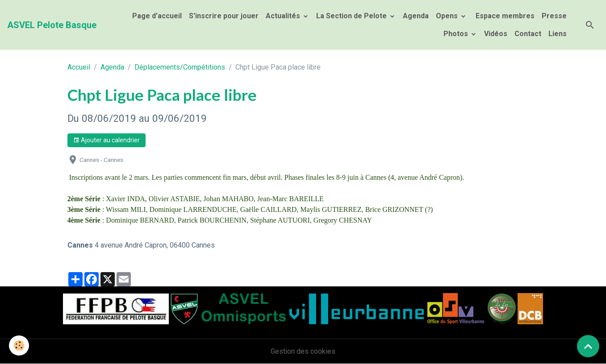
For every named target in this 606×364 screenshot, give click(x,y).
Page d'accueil (157, 16)
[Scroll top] (588, 346)
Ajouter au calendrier (107, 141)
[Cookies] (19, 345)
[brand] (52, 25)
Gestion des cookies (303, 351)
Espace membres (504, 16)
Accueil (79, 67)
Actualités (284, 16)
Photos (457, 34)
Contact (528, 34)
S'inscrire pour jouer (224, 16)
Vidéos (496, 34)
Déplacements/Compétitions (180, 67)
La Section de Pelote (352, 16)
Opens (448, 16)
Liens (558, 34)
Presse (554, 16)
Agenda (416, 16)
